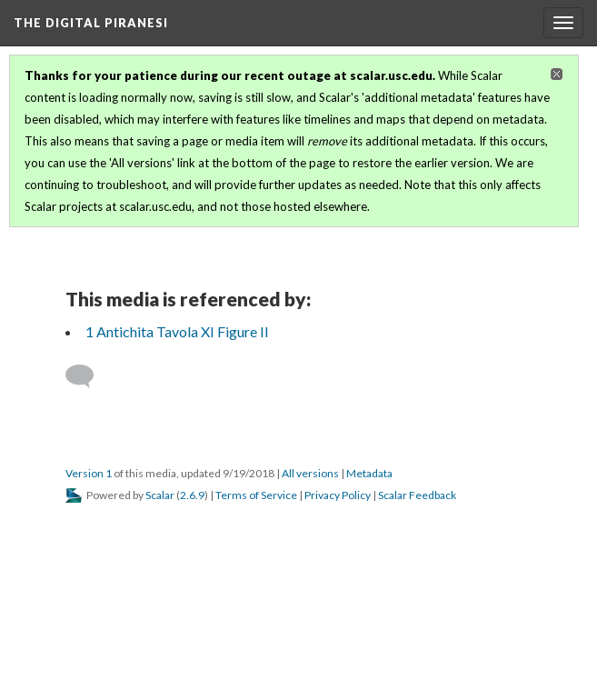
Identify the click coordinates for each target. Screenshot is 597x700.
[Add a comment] (88, 376)
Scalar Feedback (417, 495)
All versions (310, 473)
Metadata (369, 473)
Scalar (160, 495)
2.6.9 (192, 495)
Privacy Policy (338, 495)
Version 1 (89, 473)
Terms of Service (256, 495)
